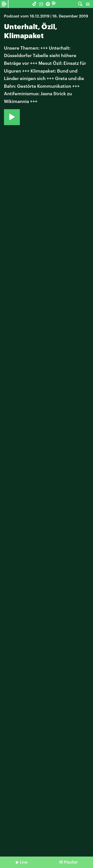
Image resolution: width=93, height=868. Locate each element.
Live (24, 862)
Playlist (71, 862)
